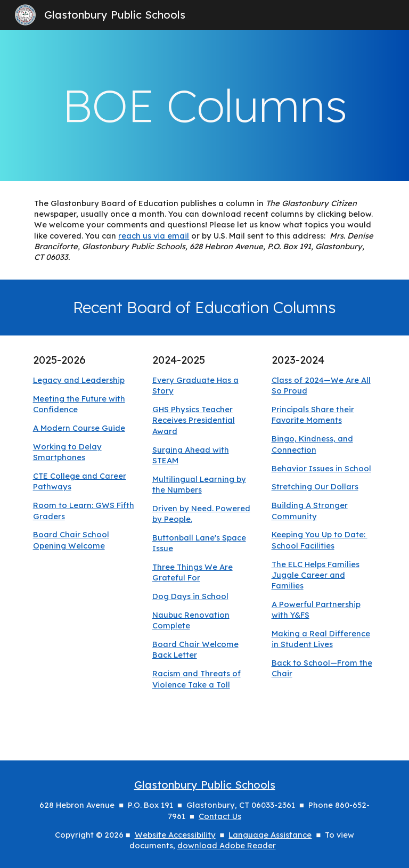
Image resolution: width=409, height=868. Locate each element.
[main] (204, 105)
